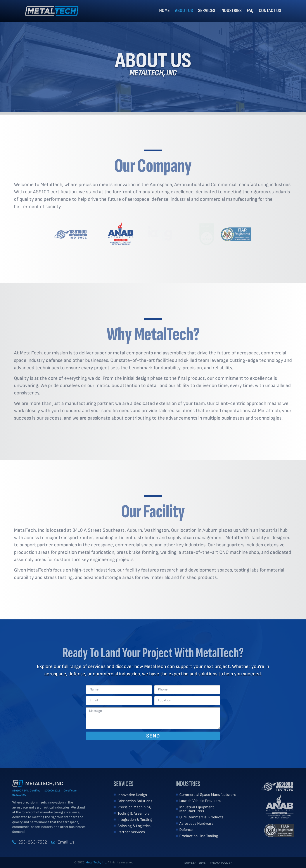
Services (207, 11)
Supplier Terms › (196, 863)
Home (164, 11)
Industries (231, 11)
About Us (184, 11)
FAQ (250, 11)
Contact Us (270, 11)
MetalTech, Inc (44, 783)
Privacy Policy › (221, 863)
